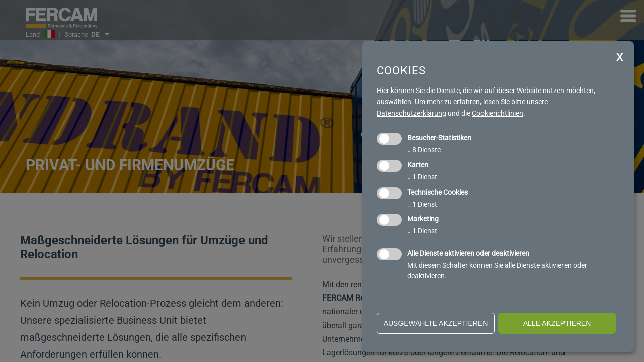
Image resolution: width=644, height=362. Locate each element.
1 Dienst (422, 177)
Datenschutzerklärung (412, 113)
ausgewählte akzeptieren (436, 323)
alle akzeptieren (557, 323)
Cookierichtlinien (498, 113)
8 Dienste (424, 150)
